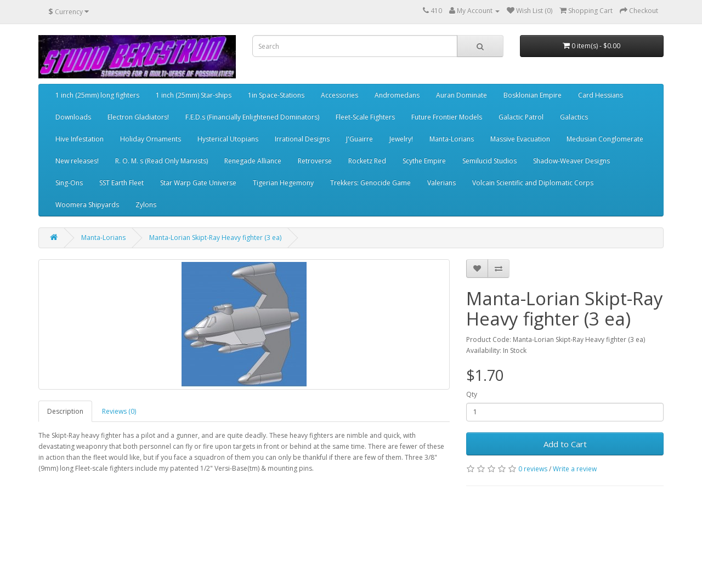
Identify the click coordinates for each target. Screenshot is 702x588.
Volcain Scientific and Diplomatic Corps (533, 183)
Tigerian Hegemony (283, 183)
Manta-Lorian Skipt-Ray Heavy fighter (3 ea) (215, 238)
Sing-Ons (69, 183)
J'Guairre (360, 139)
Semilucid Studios (489, 161)
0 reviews (533, 469)
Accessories (339, 95)
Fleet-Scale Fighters (365, 117)
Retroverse (315, 161)
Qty (472, 394)
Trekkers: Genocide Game (370, 183)
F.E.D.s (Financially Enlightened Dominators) (252, 117)
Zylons (146, 205)
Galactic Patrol (521, 117)
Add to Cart (565, 444)
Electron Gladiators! (138, 117)
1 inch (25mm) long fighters (97, 95)
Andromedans (397, 95)
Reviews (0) (119, 411)
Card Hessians (601, 95)
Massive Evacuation (520, 139)
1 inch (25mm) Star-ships (194, 95)
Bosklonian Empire (533, 95)
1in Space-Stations (276, 95)
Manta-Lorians (452, 139)
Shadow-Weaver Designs (571, 161)
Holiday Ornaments (151, 139)
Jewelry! (401, 139)
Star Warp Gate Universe (198, 183)
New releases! (77, 161)
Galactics (574, 117)
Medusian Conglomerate (605, 139)
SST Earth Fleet (121, 183)
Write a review (575, 469)
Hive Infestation (80, 139)
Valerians (441, 183)
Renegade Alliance (253, 161)
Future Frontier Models (447, 117)
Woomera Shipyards (87, 205)
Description (65, 411)
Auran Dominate (462, 95)
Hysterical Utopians (228, 139)
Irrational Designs (302, 139)
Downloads (73, 117)
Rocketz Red (367, 161)
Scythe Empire (424, 161)
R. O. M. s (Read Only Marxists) (162, 161)
